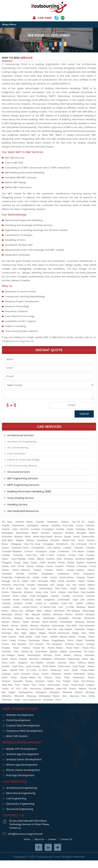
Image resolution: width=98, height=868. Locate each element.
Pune (16, 652)
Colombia (79, 548)
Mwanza (34, 626)
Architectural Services (20, 436)
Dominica (69, 559)
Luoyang (6, 607)
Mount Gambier (50, 622)
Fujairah (37, 570)
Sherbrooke (60, 659)
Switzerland (79, 674)
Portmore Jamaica (74, 644)
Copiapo (91, 551)
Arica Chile (68, 526)
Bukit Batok (7, 540)
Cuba (81, 555)
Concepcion (41, 551)
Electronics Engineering (20, 804)
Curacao (90, 555)
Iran (68, 585)
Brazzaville (7, 537)
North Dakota (26, 637)
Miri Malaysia (73, 611)
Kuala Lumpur (20, 596)
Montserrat (89, 618)
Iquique (60, 585)
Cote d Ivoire (47, 555)
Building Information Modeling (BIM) (29, 492)
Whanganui (41, 692)
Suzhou (45, 674)
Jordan (73, 589)
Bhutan (91, 529)
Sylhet (5, 678)
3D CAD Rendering (18, 448)
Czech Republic (18, 559)
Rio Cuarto (89, 652)
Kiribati (82, 589)
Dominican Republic (85, 559)
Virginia (12, 692)
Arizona (79, 526)
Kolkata (62, 592)
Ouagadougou (58, 640)
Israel (19, 589)
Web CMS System (17, 736)
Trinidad (67, 681)
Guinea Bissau (67, 577)
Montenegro (49, 618)
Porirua (5, 644)
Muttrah (24, 626)
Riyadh (21, 655)
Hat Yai (16, 581)
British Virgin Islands (43, 537)
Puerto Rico (88, 648)
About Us (39, 839)
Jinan (33, 589)
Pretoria (26, 648)
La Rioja (70, 607)
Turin (34, 685)
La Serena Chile (48, 607)
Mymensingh (58, 626)
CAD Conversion (16, 454)
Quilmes (54, 652)
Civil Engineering (16, 799)
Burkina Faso (69, 540)
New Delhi (72, 626)
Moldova (47, 615)
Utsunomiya (35, 689)
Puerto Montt (73, 648)
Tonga (67, 678)
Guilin (45, 577)
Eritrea (21, 566)
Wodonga (31, 696)
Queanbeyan (76, 652)
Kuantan (55, 596)
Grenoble (33, 574)
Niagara (91, 629)
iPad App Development (20, 775)
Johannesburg (46, 589)
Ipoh (52, 585)
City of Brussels (79, 544)
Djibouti (40, 559)
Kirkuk (92, 589)
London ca (41, 603)
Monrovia (6, 618)
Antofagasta (33, 526)
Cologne (67, 548)
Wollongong (44, 696)
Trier (58, 681)
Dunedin (52, 563)
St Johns (43, 670)
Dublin (43, 563)
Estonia (30, 566)
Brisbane (19, 537)
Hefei (33, 581)
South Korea (64, 666)
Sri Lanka (31, 670)
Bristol (28, 537)
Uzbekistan (49, 689)
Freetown (71, 566)
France (50, 566)
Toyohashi (40, 681)
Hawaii (25, 581)
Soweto (91, 666)
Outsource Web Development (24, 731)
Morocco (16, 622)
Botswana (58, 533)
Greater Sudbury (75, 570)
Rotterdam (89, 655)
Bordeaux (46, 533)
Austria (70, 529)
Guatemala (7, 577)
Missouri (19, 615)
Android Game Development (24, 760)
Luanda (79, 603)
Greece (91, 570)
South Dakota (49, 666)
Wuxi (65, 696)
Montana (18, 618)
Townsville (18, 681)
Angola (91, 522)
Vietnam (82, 689)
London (29, 603)
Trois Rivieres (88, 681)
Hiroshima (71, 581)
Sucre (66, 670)
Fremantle (82, 566)
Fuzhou (60, 570)
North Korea (41, 637)
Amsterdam (52, 522)
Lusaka (16, 607)
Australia (60, 529)
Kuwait (16, 600)
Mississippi (7, 615)
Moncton (79, 615)
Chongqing (48, 544)
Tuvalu (66, 685)
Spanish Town (17, 670)
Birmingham (7, 533)
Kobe (46, 592)
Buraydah (55, 540)
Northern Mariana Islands (63, 637)
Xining (92, 696)
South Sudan (79, 666)
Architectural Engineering (22, 442)
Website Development (20, 715)
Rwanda (23, 659)
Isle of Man (8, 589)
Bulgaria (20, 540)
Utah (25, 689)
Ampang (40, 522)
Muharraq (80, 622)
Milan (39, 611)
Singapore (23, 663)
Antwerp (45, 526)
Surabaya (6, 674)
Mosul (26, 622)
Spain (5, 670)
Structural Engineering (20, 809)
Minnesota (59, 611)
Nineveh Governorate (59, 633)
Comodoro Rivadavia (12, 551)
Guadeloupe (63, 574)
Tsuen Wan (7, 685)
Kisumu (5, 592)
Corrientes (18, 555)
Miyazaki (36, 615)
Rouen (5, 659)
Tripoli (76, 681)
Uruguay (90, 685)
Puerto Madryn (55, 648)
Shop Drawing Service (20, 498)
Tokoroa (48, 678)
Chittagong (16, 544)
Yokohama (7, 700)
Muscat (15, 626)
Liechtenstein (64, 600)
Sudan (75, 670)
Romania (48, 655)
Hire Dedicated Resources (23, 511)
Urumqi (5, 689)
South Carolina (33, 666)
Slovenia (62, 663)
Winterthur (7, 696)
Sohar (72, 663)
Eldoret (71, 563)
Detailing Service (17, 505)
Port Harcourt (36, 644)
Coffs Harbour (54, 548)
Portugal (91, 644)
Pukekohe (6, 652)
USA (19, 689)
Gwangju (6, 581)
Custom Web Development (23, 726)
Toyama (29, 681)
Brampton (82, 533)
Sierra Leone (8, 663)
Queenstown (41, 652)
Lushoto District (30, 607)
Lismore (91, 600)
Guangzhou (89, 574)
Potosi (16, 648)
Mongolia (90, 615)
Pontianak (90, 640)
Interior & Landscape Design (23, 460)
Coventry (61, 555)
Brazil (92, 533)
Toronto (91, 678)
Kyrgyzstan (49, 600)
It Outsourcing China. (48, 857)
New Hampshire (87, 626)
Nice (16, 633)
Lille (82, 600)
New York (52, 629)
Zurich (58, 700)
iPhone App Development (22, 765)
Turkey (42, 685)
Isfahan (91, 585)
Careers (52, 839)
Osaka (13, 640)
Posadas (6, 648)
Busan (5, 544)
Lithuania (6, 603)
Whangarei (55, 692)
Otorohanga (34, 640)
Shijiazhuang (74, 659)
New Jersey (8, 629)
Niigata (42, 633)
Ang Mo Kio (78, 522)
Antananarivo (18, 526)
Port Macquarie (54, 644)
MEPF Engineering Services (23, 485)
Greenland (7, 574)
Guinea (54, 577)
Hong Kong (19, 585)
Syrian (14, 678)
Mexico (5, 611)
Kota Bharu (73, 592)
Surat (16, 674)
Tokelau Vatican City (31, 678)
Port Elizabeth (19, 644)
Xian (84, 696)
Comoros (29, 551)
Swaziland (56, 674)
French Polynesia (21, 570)
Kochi (53, 592)
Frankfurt (60, 566)
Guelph (36, 577)
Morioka (6, 622)
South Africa (18, 666)
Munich (5, 626)
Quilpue (64, 652)
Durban (62, 563)
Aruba (15, 529)
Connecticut (64, 551)
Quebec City (27, 652)
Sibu (92, 659)
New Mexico (22, 629)
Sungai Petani (88, 670)
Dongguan (7, 563)
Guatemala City (22, 577)
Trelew (50, 681)
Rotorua (78, 655)
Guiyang (81, 577)
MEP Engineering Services (23, 479)
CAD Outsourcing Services (22, 466)
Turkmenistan (54, 685)
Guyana (91, 577)
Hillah (53, 581)
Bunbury (31, 540)
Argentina (56, 526)
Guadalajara (47, 574)
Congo (52, 551)
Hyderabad (43, 585)
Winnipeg (90, 692)
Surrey (36, 674)
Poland (79, 640)
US (12, 689)
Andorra (65, 522)
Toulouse (6, 681)
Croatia (72, 555)
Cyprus (5, 559)
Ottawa (46, 640)
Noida (92, 633)
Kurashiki (6, 600)
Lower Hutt (67, 603)
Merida (91, 607)
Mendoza (81, 607)
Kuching (66, 596)
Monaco (69, 615)
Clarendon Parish (20, 548)
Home (27, 839)
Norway (82, 637)
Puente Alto (39, 648)
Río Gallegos (8, 655)
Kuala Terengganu (39, 596)
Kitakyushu (17, 592)
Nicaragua (7, 633)
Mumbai (91, 622)
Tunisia (26, 685)
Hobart (81, 581)
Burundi (91, 540)
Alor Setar (7, 522)
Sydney (91, 674)
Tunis (17, 685)
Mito (27, 615)
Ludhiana (90, 603)
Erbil (13, 566)
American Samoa (24, 522)
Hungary (31, 585)
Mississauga (89, 611)
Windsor (79, 692)
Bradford (70, 533)
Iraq (74, 585)
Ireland (82, 585)
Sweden (67, 674)
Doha (59, 559)
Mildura (48, 611)
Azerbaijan (81, 529)
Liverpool (18, 603)
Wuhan (56, 696)
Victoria (72, 689)
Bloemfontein (22, 533)
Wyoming (74, 696)
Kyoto (39, 600)
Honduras (6, 585)
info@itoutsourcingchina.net (18, 341)
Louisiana (54, 603)
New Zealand (66, 629)
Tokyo (58, 678)
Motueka (35, 622)
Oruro (5, 640)
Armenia (6, 529)
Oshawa (22, 640)
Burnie (81, 540)
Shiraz (85, 659)
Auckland (35, 529)
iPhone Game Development (23, 770)
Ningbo (75, 633)
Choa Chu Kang (32, 544)
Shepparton (46, 659)
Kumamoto (78, 596)
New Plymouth (38, 629)
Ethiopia (40, 566)
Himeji (61, 581)
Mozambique (66, 622)
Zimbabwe (48, 700)
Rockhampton (34, 655)
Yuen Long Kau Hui (32, 700)
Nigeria (33, 633)
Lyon (61, 607)
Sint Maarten (37, 663)
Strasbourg (56, 670)
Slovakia (51, 663)
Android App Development (23, 754)
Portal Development (18, 720)
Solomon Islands (86, 663)
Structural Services (19, 472)
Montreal (77, 618)
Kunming (90, 596)
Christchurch (62, 544)
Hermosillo (43, 581)
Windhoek (67, 692)
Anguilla (6, 526)
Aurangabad (48, 529)
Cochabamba (38, 548)
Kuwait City (28, 600)
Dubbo (34, 563)
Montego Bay (33, 618)
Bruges (68, 537)
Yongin (17, 700)
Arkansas (90, 526)
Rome (58, 655)
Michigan (30, 611)
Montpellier (64, 618)
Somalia (6, 666)
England (80, 563)
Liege (75, 600)
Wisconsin (19, 696)
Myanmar (45, 626)
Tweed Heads (78, 685)
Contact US (66, 839)
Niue (84, 633)
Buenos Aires (88, 537)
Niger (24, 633)
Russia (14, 659)
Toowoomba (78, 678)
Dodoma (50, 559)
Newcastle (79, 629)
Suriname (26, 674)
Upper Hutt (61, 689)
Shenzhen (34, 659)
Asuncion (24, 529)
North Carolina (9, 637)
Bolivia (35, 533)
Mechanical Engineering (21, 793)
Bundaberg (42, 540)
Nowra (92, 637)
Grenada (20, 574)
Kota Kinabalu (88, 592)
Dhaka (31, 559)
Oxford (70, 640)
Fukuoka (49, 570)
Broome (58, 537)
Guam (76, 574)
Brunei (77, 537)
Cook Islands (78, 551)
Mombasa (58, 615)
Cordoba (6, 555)
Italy (26, 589)
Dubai (26, 563)
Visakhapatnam (26, 692)
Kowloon (6, 596)
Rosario (67, 655)
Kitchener (29, 592)
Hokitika (91, 581)
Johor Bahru (61, 589)
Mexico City (17, 611)
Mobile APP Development (22, 749)
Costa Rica (31, 555)
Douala (17, 563)
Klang (38, 592)
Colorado (90, 548)
